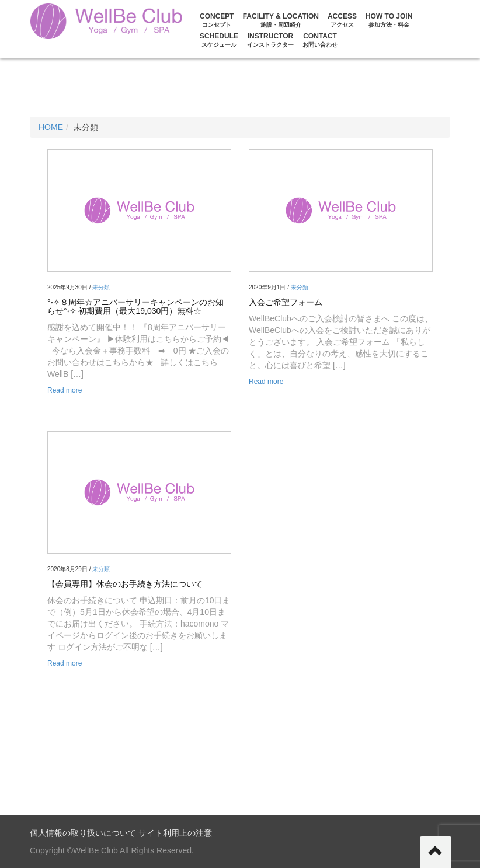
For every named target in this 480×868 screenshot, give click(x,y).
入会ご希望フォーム (286, 302)
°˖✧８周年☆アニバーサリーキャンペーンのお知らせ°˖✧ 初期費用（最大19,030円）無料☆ (135, 307)
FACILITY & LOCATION (281, 20)
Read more (65, 390)
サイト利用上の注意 (175, 833)
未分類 (101, 287)
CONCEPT (217, 20)
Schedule (219, 40)
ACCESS (342, 20)
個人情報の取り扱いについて (83, 833)
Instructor (270, 40)
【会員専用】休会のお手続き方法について (125, 584)
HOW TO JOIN (389, 20)
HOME (51, 127)
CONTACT (320, 40)
